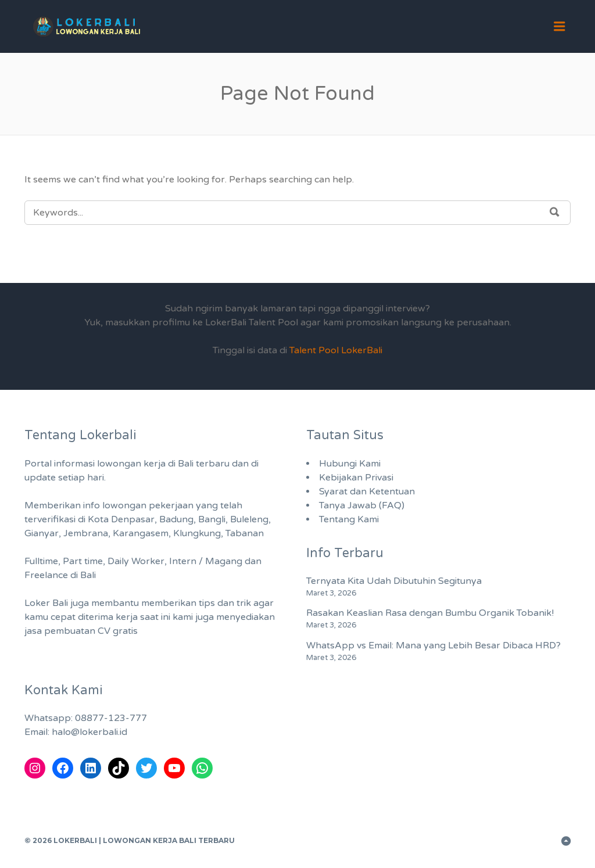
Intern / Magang (206, 561)
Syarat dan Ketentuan (367, 492)
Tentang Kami (349, 519)
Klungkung (197, 533)
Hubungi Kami (350, 464)
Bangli (212, 519)
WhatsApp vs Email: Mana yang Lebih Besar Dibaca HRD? (433, 645)
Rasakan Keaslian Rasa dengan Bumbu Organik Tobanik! (430, 613)
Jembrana (86, 533)
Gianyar (42, 533)
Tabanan (245, 533)
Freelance (46, 575)
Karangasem (141, 533)
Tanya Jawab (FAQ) (362, 505)
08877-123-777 (111, 718)
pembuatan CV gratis (91, 631)
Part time (83, 561)
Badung (176, 519)
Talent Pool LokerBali (336, 350)
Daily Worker (136, 561)
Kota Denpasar (121, 519)
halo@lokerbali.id (89, 732)
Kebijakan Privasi (356, 478)
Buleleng (249, 519)
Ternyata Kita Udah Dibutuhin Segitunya (394, 581)
